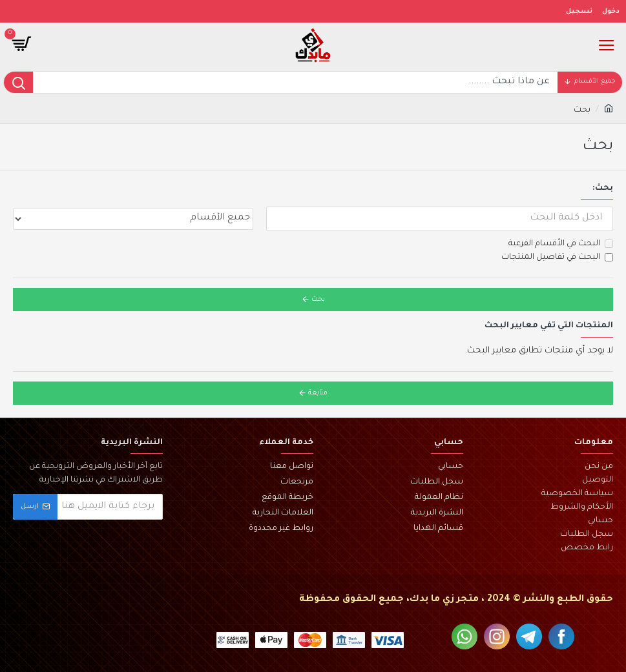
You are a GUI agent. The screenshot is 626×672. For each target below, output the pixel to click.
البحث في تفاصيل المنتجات (557, 258)
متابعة (318, 393)
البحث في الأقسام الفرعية (561, 244)
